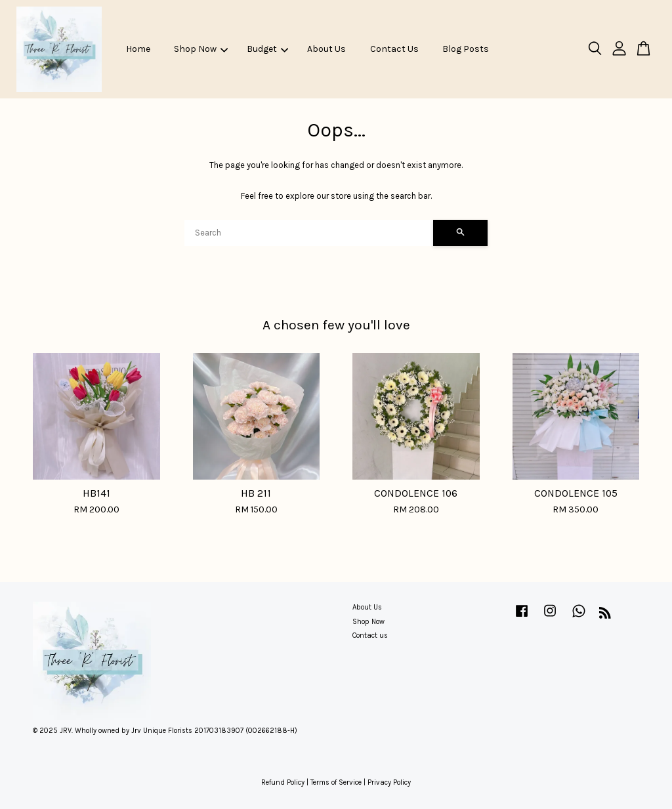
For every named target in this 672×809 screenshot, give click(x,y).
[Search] (309, 233)
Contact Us (394, 49)
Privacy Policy (389, 782)
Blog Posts (466, 49)
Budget (267, 49)
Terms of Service (336, 782)
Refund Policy (283, 782)
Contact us (370, 635)
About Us (326, 49)
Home (138, 49)
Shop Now (201, 49)
